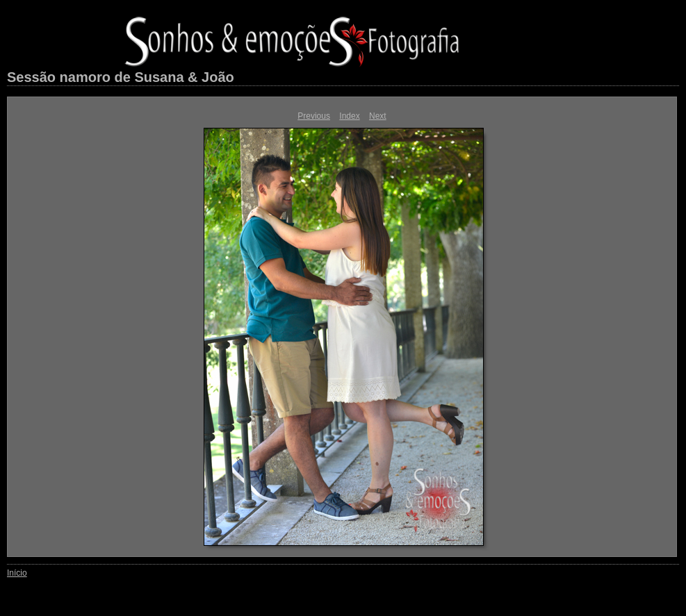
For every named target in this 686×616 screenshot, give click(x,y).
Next (378, 116)
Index (349, 116)
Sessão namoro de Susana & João (121, 77)
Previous (314, 116)
